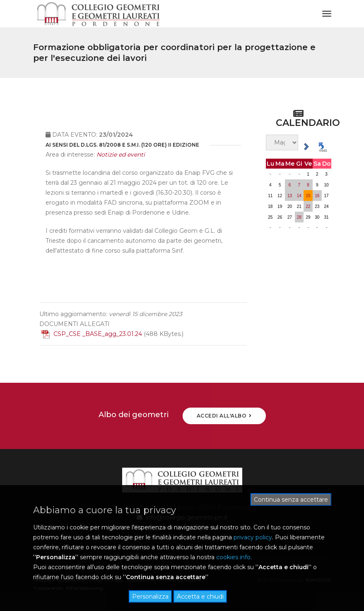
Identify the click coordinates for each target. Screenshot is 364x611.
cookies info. (234, 557)
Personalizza (150, 597)
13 (290, 196)
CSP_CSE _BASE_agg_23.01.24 (92, 343)
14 (299, 196)
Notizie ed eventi (121, 164)
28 (299, 217)
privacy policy (253, 537)
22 (308, 206)
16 (317, 196)
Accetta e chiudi (200, 597)
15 (308, 196)
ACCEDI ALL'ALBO (224, 416)
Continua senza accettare (291, 500)
